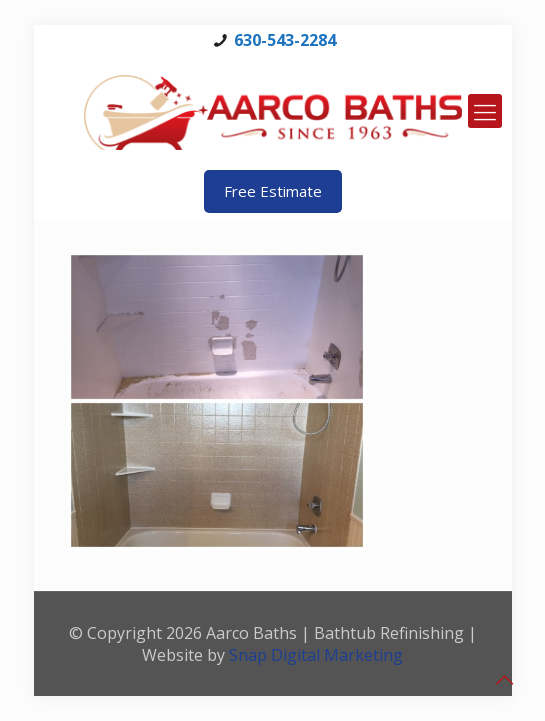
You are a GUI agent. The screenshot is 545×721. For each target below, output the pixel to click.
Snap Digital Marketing (316, 655)
